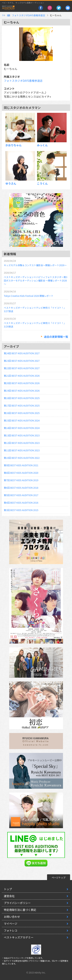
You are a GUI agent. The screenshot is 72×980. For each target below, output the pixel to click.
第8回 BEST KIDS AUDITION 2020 (21, 473)
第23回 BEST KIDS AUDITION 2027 (22, 361)
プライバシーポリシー (17, 903)
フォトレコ (11, 930)
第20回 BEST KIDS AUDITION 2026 (22, 383)
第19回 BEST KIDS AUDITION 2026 (22, 391)
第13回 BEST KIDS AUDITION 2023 (22, 435)
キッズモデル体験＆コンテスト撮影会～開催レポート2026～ (35, 265)
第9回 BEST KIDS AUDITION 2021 (21, 465)
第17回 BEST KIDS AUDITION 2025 (22, 405)
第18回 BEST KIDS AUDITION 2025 (22, 398)
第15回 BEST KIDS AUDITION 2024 (22, 420)
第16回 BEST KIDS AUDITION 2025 (22, 413)
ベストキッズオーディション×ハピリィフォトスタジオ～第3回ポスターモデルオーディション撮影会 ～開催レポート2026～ (36, 280)
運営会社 (9, 896)
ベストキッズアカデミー (19, 937)
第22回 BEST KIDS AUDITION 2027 (22, 368)
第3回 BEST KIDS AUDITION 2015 (21, 510)
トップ (5, 15)
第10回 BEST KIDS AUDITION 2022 (22, 458)
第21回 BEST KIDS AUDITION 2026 (22, 376)
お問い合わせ (12, 917)
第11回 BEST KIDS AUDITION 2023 (22, 450)
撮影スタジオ (21, 15)
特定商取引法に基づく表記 (20, 910)
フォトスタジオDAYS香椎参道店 (49, 15)
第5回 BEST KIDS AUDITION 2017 (21, 495)
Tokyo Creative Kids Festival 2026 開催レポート (29, 296)
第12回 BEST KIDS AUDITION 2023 (22, 443)
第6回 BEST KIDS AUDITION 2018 (21, 488)
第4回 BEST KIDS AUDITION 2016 (21, 503)
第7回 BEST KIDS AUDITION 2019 (21, 480)
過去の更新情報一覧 (56, 337)
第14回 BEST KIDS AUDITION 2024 (22, 428)
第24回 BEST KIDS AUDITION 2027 (22, 353)
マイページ (11, 924)
